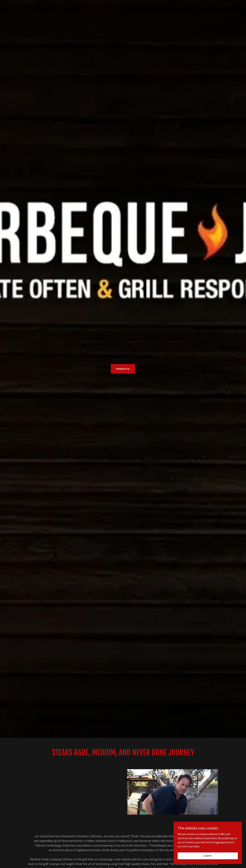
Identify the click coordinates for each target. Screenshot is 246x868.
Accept (208, 856)
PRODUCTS (123, 369)
